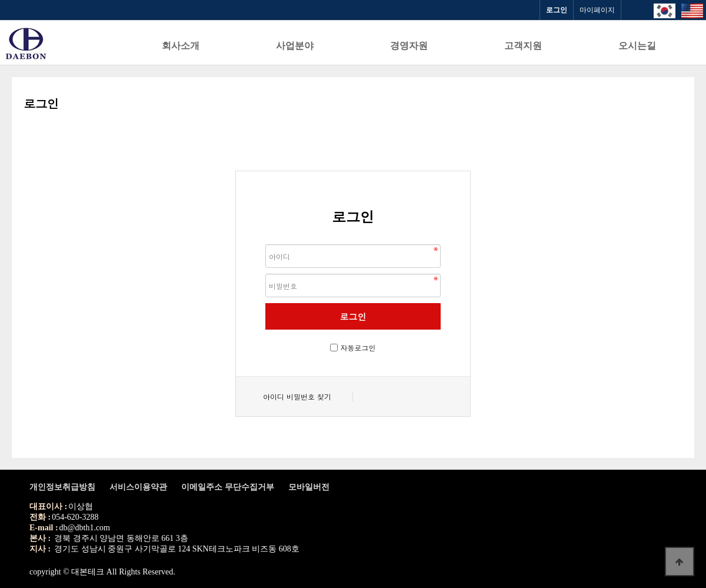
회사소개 (181, 46)
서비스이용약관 (138, 487)
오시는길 (637, 46)
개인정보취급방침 (62, 487)
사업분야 (295, 46)
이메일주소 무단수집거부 (228, 487)
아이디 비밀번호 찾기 (297, 396)
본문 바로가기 (0, 0)
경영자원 (409, 46)
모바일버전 (309, 487)
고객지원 (523, 46)
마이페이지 (597, 10)
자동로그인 (358, 348)
